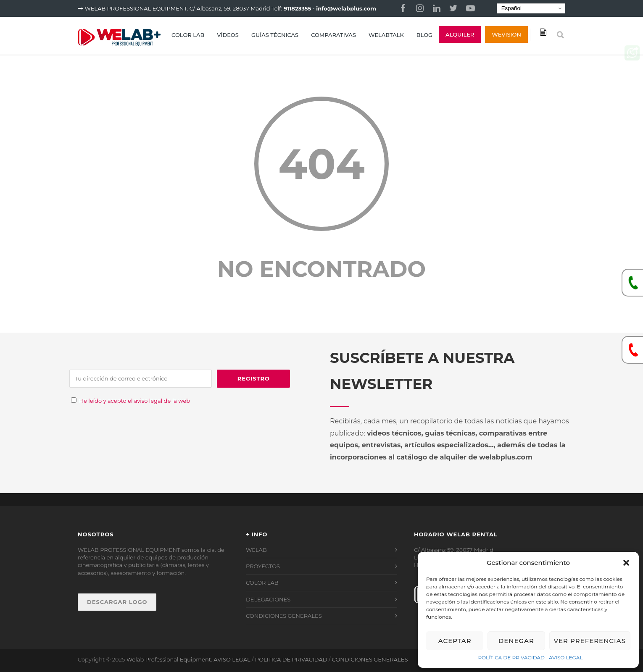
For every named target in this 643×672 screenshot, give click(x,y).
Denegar (516, 641)
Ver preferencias (590, 641)
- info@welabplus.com (344, 8)
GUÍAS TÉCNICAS (275, 35)
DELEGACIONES (268, 599)
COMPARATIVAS (333, 35)
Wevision (506, 34)
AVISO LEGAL (566, 658)
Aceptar (455, 641)
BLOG (424, 35)
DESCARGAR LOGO (117, 602)
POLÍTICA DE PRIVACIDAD (511, 658)
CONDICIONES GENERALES (284, 616)
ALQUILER (460, 34)
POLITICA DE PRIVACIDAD (291, 659)
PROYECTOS (263, 566)
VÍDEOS (228, 35)
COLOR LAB (188, 35)
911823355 (297, 8)
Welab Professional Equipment (169, 659)
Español (510, 8)
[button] (626, 563)
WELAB (256, 550)
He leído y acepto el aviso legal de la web (134, 401)
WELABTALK (386, 35)
